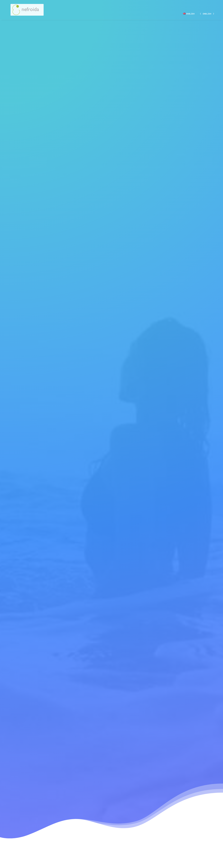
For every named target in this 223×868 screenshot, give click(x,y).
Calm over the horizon (108, 736)
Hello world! (52, 729)
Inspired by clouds (166, 734)
